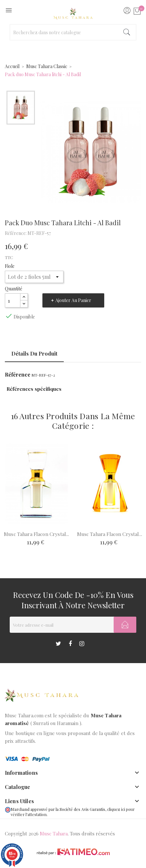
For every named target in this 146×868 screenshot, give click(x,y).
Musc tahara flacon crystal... (110, 534)
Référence (18, 375)
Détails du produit (34, 353)
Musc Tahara (54, 833)
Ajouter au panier (73, 300)
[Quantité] (13, 300)
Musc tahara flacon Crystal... (36, 534)
